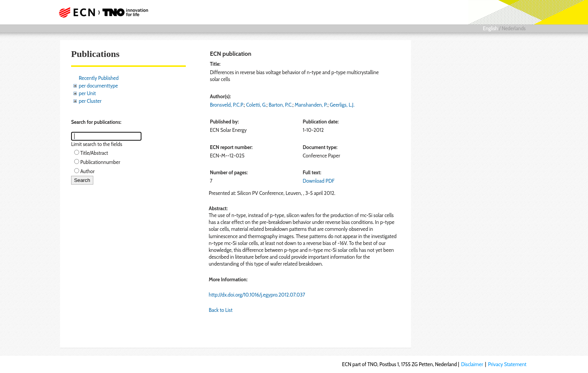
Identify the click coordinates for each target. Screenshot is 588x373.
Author (87, 171)
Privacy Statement (507, 364)
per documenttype (98, 86)
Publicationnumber (100, 162)
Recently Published (99, 78)
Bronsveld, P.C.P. (227, 105)
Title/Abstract (94, 153)
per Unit (87, 93)
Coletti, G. (256, 105)
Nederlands (514, 28)
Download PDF (319, 181)
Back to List (221, 310)
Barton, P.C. (281, 105)
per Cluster (90, 101)
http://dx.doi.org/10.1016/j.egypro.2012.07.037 (257, 295)
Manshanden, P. (311, 105)
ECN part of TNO (101, 12)
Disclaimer (472, 364)
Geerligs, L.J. (342, 105)
